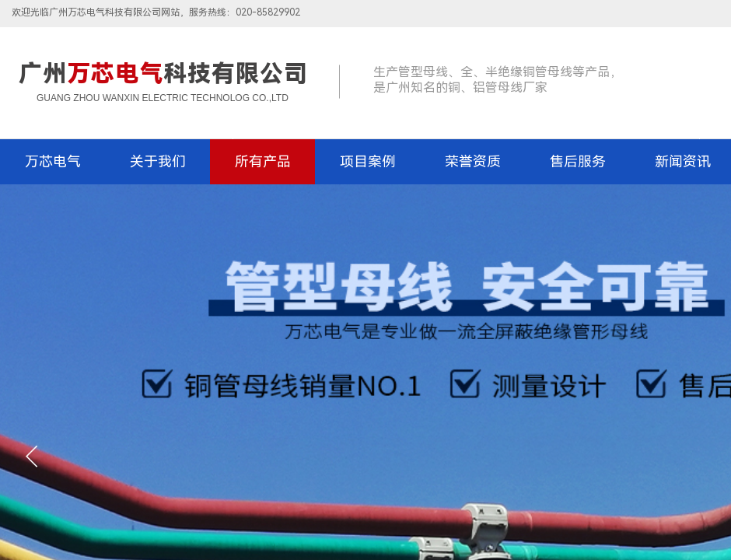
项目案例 (368, 161)
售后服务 (578, 161)
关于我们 (158, 161)
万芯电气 (53, 161)
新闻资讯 (683, 161)
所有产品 (263, 161)
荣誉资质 (473, 161)
